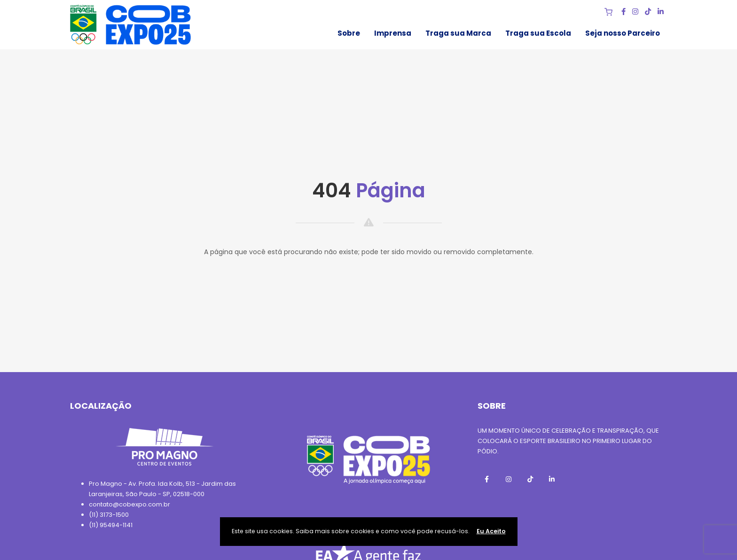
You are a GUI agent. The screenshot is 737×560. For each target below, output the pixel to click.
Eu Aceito (491, 531)
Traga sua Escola (538, 33)
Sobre (349, 33)
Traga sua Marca (458, 33)
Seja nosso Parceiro (623, 33)
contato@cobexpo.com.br (129, 504)
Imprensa (393, 33)
